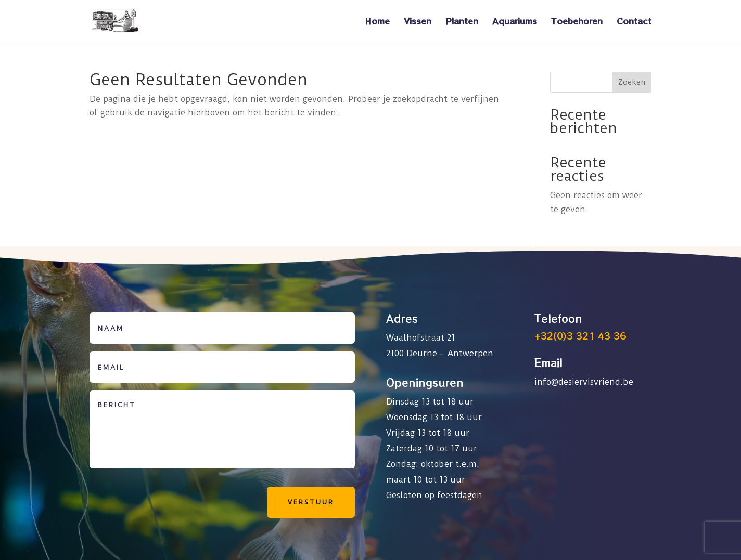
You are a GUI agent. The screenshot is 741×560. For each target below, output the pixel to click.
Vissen (418, 22)
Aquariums (515, 22)
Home (377, 22)
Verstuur (311, 502)
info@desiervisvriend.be (584, 382)
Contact (634, 22)
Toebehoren (577, 22)
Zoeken (632, 82)
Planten (462, 22)
